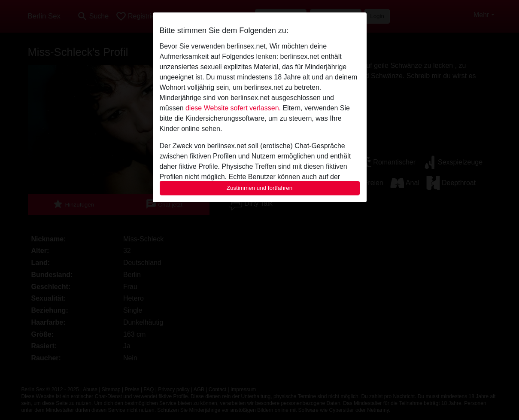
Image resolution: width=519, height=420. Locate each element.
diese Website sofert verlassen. (233, 108)
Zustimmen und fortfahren (260, 188)
